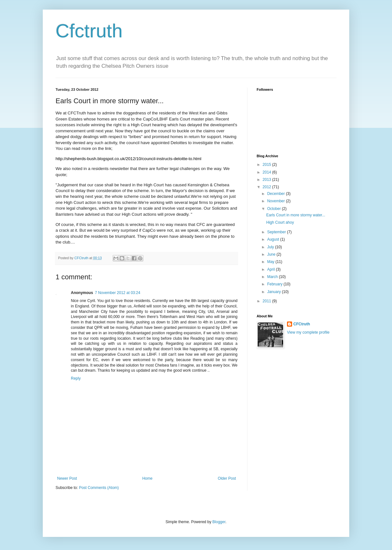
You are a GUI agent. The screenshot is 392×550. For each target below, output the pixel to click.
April (271, 269)
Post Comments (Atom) (99, 488)
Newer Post (67, 478)
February (275, 284)
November (277, 201)
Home (147, 478)
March (273, 277)
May (271, 262)
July (271, 247)
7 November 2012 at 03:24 (117, 293)
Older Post (227, 478)
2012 (268, 187)
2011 (268, 301)
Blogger (219, 522)
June (272, 254)
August (274, 239)
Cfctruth (89, 31)
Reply (76, 378)
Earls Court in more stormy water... (296, 215)
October (275, 209)
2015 (268, 165)
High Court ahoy (280, 222)
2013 (268, 180)
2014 (268, 172)
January (275, 292)
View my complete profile (308, 332)
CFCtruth (302, 324)
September (277, 232)
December (277, 194)
